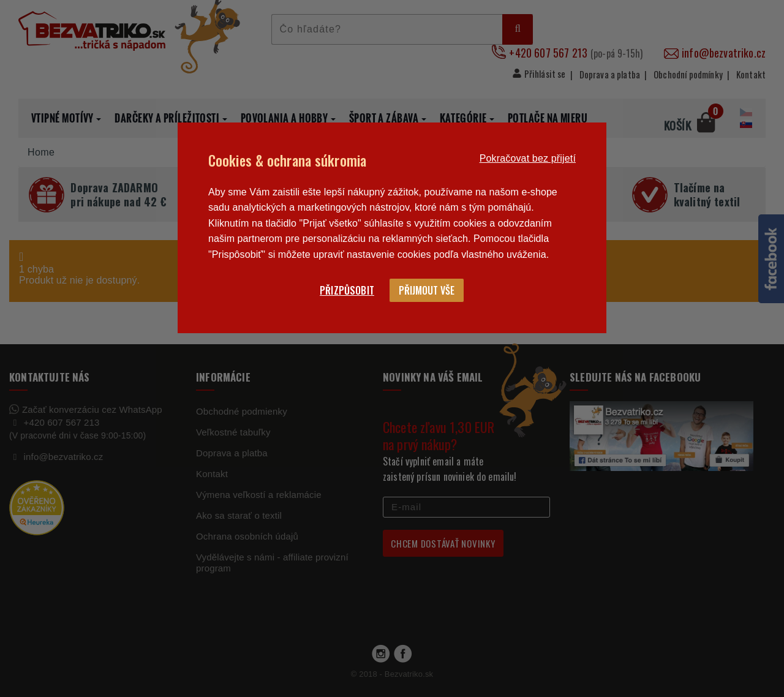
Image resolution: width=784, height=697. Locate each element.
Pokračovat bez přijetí (528, 158)
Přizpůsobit (347, 290)
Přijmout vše (427, 290)
